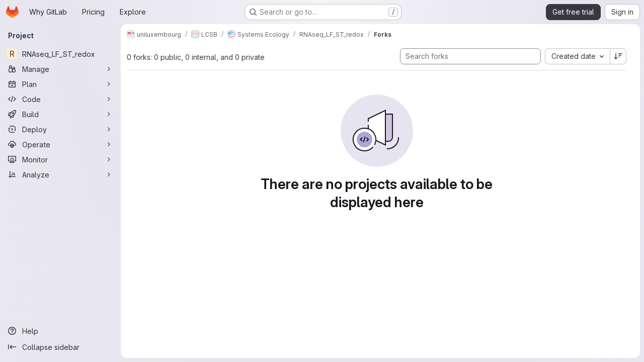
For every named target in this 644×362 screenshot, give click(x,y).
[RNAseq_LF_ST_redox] (60, 54)
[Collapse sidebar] (60, 347)
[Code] (60, 99)
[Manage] (60, 69)
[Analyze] (60, 174)
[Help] (60, 331)
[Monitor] (60, 159)
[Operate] (60, 144)
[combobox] (577, 56)
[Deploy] (60, 129)
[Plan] (60, 84)
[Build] (60, 114)
